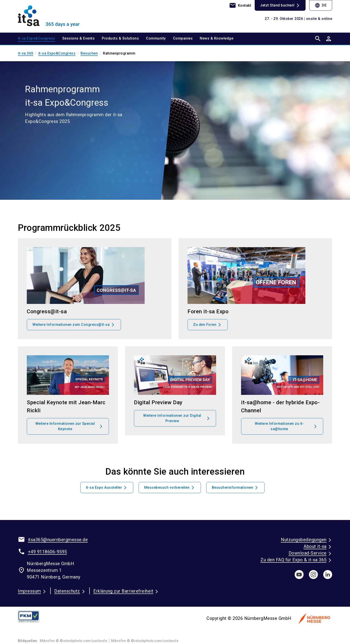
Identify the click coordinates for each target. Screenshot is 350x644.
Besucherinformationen (233, 487)
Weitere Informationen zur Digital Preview (172, 418)
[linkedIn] (328, 575)
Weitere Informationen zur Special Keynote (65, 426)
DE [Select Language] (321, 5)
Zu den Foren (205, 325)
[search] (318, 39)
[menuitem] (40, 39)
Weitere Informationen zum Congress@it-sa (71, 325)
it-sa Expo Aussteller (104, 487)
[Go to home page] (54, 16)
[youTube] (299, 575)
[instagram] (313, 575)
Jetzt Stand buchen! (277, 5)
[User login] (329, 39)
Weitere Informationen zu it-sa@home (279, 426)
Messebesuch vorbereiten (167, 487)
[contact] (240, 5)
